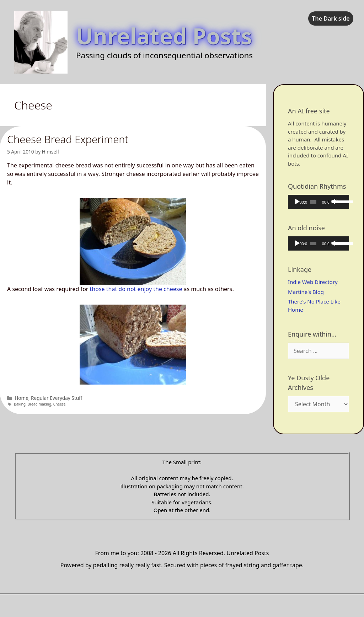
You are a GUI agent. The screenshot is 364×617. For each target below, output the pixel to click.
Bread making (39, 404)
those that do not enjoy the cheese (136, 289)
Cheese (60, 404)
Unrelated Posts (164, 36)
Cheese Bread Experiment (68, 139)
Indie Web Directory (313, 282)
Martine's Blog (306, 292)
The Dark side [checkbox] (331, 18)
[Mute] (334, 202)
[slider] (313, 202)
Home (22, 398)
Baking (20, 404)
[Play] (297, 202)
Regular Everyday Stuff (57, 398)
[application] (318, 202)
